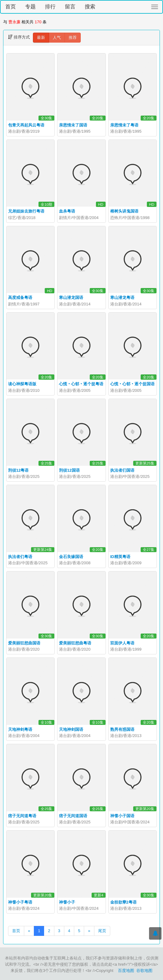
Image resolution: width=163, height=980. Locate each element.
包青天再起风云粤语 (26, 125)
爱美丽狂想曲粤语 (75, 643)
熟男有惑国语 (122, 729)
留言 (70, 7)
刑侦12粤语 (18, 470)
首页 (11, 7)
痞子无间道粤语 (22, 816)
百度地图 (126, 971)
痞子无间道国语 (73, 816)
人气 (57, 37)
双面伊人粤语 (122, 643)
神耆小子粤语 (20, 902)
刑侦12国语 (69, 470)
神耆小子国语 (122, 816)
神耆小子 (67, 902)
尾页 (102, 931)
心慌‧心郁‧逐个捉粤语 (81, 384)
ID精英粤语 (120, 557)
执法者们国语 (122, 470)
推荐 (73, 37)
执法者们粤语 (20, 557)
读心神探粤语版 (22, 384)
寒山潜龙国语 (71, 298)
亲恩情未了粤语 (124, 125)
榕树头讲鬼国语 (124, 211)
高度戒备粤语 (20, 298)
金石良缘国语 (71, 557)
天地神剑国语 (71, 729)
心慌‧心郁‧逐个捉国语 (132, 384)
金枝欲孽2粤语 (123, 902)
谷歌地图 (144, 971)
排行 (50, 7)
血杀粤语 (67, 211)
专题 (30, 7)
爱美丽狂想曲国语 (24, 643)
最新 (41, 37)
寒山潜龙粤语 (122, 298)
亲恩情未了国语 (73, 125)
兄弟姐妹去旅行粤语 (26, 211)
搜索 (90, 7)
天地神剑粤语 (20, 729)
